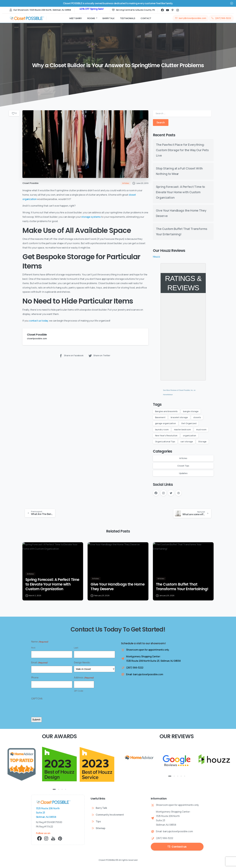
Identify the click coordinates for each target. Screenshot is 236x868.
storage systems (91, 217)
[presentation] (54, 708)
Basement (160, 417)
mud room (201, 429)
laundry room (162, 429)
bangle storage (191, 411)
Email (39, 663)
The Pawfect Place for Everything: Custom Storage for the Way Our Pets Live (182, 150)
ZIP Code (79, 691)
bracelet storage (179, 417)
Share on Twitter (99, 356)
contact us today (39, 321)
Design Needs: (82, 662)
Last (76, 648)
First (33, 648)
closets (197, 417)
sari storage (187, 442)
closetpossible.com (37, 338)
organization (189, 436)
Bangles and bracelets (166, 411)
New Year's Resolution (166, 436)
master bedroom (182, 429)
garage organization (165, 423)
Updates (183, 473)
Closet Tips (183, 466)
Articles (183, 458)
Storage (202, 442)
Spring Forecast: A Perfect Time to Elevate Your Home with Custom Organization (181, 192)
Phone (35, 677)
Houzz (157, 257)
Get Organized (189, 423)
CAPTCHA (37, 699)
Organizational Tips (165, 442)
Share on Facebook (71, 356)
